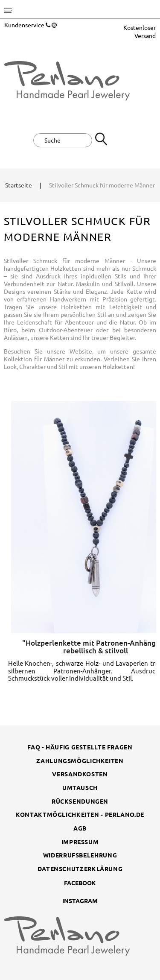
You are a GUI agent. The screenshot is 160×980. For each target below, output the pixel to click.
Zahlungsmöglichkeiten (80, 761)
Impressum (80, 842)
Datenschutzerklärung (80, 869)
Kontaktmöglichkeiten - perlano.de (80, 814)
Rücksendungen (80, 801)
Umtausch (80, 787)
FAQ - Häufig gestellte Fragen (80, 747)
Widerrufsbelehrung (80, 855)
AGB (80, 828)
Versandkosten (80, 774)
